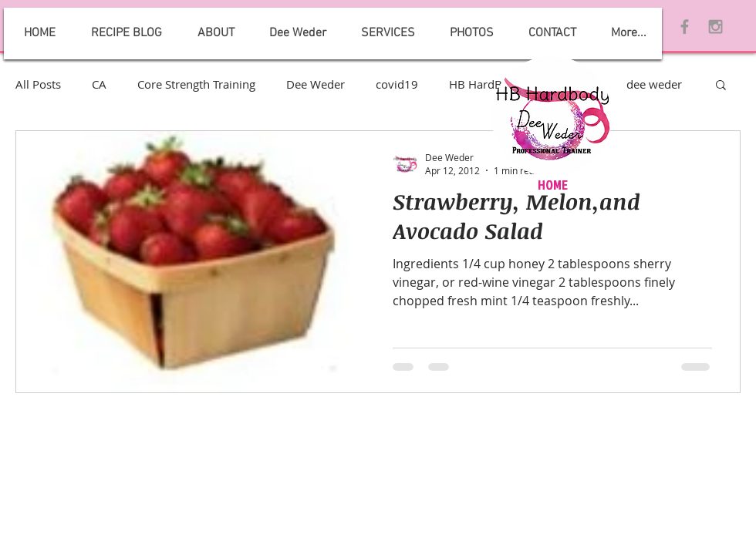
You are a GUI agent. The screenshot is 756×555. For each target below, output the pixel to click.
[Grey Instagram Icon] (715, 27)
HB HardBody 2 (491, 84)
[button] (721, 86)
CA (99, 84)
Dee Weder (316, 84)
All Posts (38, 84)
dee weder (654, 84)
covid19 (397, 84)
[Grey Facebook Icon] (685, 27)
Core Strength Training (196, 84)
